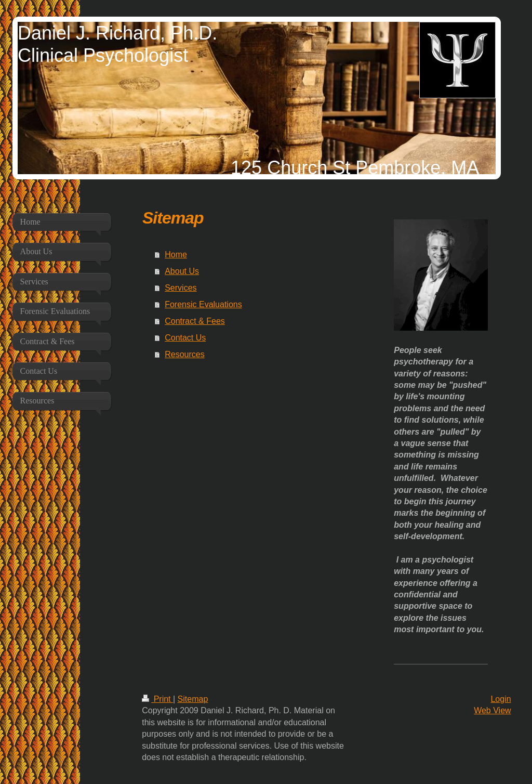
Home (176, 254)
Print (157, 699)
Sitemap (193, 699)
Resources (184, 354)
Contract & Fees (195, 321)
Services (181, 288)
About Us (182, 271)
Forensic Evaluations (203, 304)
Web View (492, 710)
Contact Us (185, 338)
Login (501, 699)
